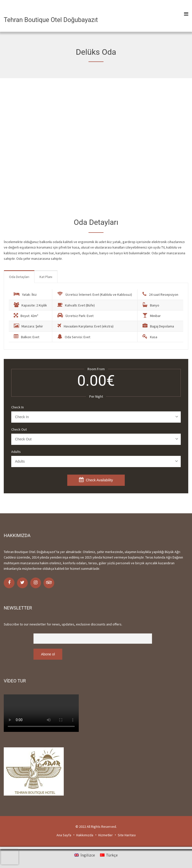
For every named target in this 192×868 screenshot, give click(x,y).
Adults (16, 452)
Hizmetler (105, 835)
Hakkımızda (85, 835)
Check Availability (96, 480)
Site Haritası (127, 835)
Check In (17, 407)
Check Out (19, 429)
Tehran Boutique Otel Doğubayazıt (51, 20)
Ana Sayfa (64, 835)
